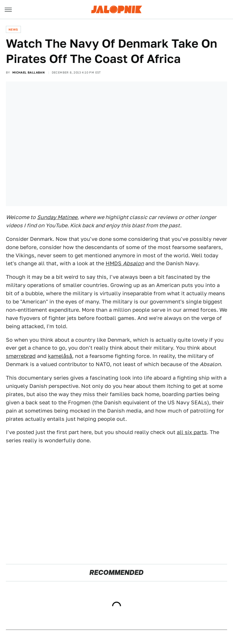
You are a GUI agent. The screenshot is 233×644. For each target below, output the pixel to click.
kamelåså (60, 356)
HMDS (125, 263)
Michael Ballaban (29, 72)
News (13, 29)
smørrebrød (21, 356)
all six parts (192, 432)
